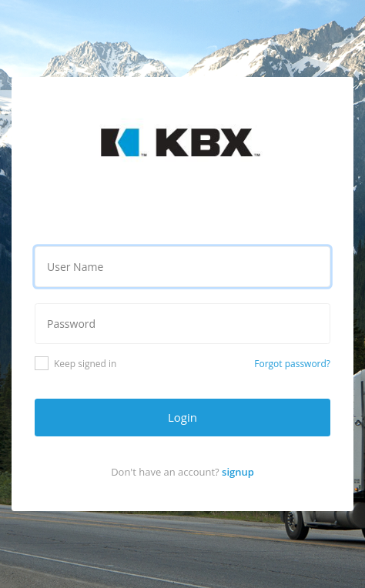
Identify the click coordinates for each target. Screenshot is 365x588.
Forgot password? (292, 364)
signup (238, 472)
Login (182, 417)
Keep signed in (75, 363)
